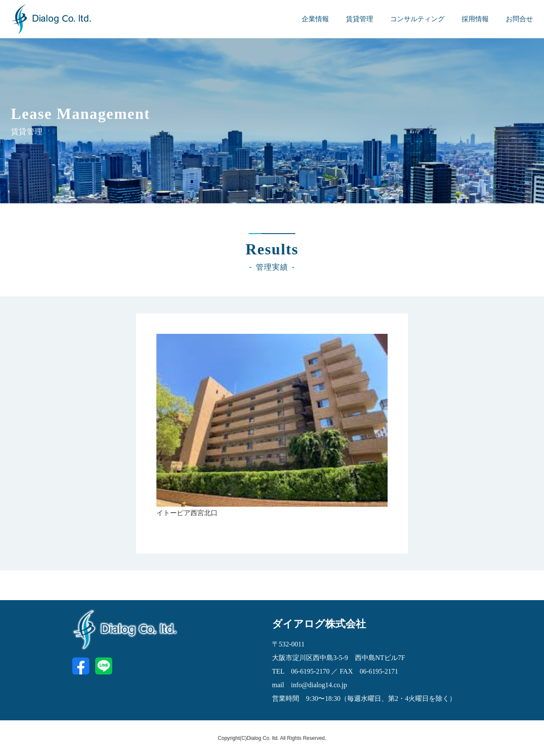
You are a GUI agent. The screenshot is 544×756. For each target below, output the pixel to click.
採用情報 (475, 19)
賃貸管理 (360, 19)
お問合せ (519, 19)
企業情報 (315, 19)
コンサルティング (417, 19)
